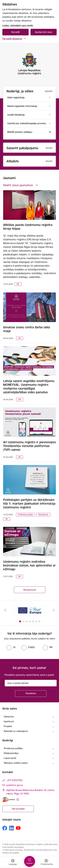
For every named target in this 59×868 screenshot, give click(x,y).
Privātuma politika (13, 748)
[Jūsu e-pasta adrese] (31, 683)
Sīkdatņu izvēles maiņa (16, 763)
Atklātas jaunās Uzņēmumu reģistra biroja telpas (28, 227)
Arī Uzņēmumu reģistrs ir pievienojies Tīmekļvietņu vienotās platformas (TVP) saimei (29, 446)
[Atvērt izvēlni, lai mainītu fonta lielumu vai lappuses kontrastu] (46, 863)
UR (18, 284)
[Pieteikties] (31, 694)
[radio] (11, 647)
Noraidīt (15, 32)
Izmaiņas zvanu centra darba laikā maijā (27, 329)
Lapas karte (10, 758)
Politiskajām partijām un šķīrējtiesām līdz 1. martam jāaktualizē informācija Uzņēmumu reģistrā (29, 504)
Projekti (8, 726)
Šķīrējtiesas (43, 515)
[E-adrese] (9, 800)
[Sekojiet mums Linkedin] (11, 828)
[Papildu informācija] (18, 800)
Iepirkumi (9, 721)
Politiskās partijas (26, 515)
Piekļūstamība (11, 753)
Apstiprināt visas (44, 32)
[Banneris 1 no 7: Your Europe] (29, 610)
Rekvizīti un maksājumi (16, 731)
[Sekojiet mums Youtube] (18, 828)
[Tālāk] (54, 610)
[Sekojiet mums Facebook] (5, 828)
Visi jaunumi (30, 590)
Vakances (9, 717)
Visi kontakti (18, 809)
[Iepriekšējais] (5, 610)
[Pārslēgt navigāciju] (30, 861)
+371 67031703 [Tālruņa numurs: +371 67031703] (14, 780)
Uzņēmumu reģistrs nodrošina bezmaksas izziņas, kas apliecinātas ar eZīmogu (29, 565)
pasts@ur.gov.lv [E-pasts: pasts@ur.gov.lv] (15, 785)
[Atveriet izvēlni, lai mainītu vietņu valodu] (13, 863)
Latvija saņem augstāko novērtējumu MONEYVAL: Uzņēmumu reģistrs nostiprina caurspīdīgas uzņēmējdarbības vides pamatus (29, 387)
